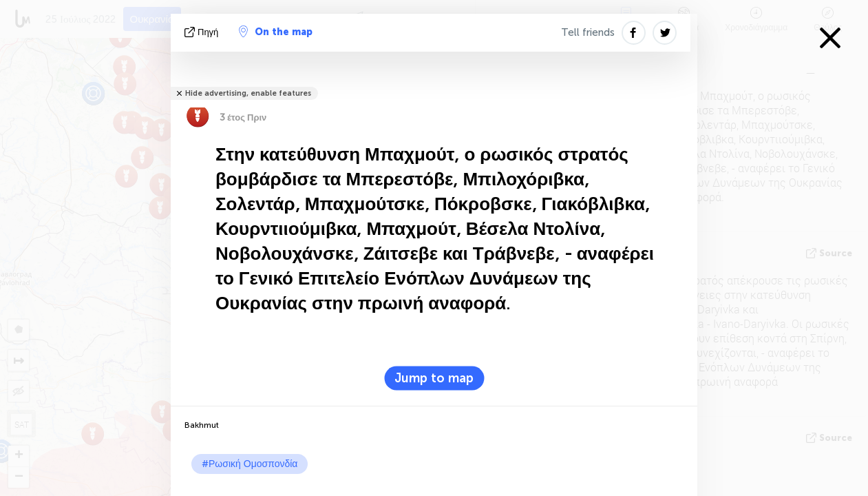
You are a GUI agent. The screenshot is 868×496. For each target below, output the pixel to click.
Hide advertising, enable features (248, 93)
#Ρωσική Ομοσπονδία (250, 464)
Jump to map (434, 378)
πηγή (203, 32)
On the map (276, 32)
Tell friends (588, 32)
